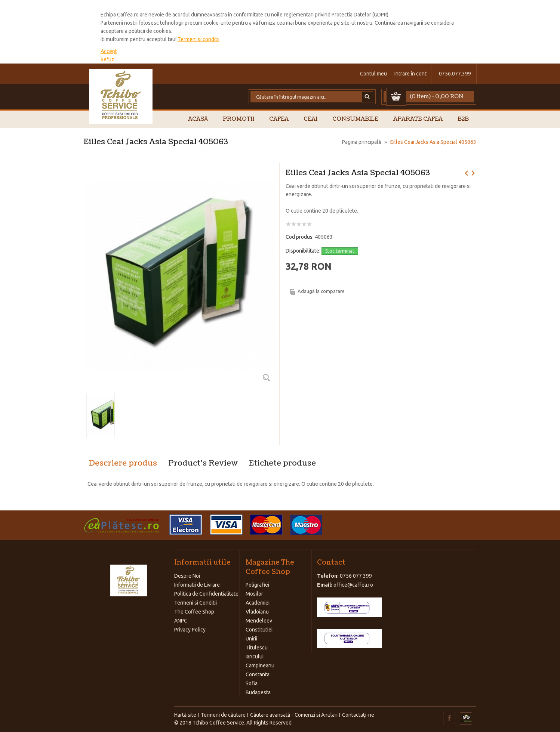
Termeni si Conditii (196, 603)
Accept (109, 51)
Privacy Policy (190, 630)
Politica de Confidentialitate (206, 594)
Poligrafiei (257, 585)
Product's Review (203, 463)
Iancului (255, 657)
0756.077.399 (455, 74)
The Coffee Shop (194, 612)
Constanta (258, 674)
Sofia (252, 683)
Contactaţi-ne (358, 715)
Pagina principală (361, 142)
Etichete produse (282, 463)
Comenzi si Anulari (316, 715)
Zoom (266, 377)
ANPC (181, 621)
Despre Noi (187, 576)
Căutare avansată (270, 715)
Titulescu (257, 648)
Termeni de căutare (223, 715)
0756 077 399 (356, 576)
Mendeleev (259, 621)
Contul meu (373, 74)
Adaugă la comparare (321, 291)
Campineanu (260, 665)
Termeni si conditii (199, 39)
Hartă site (185, 715)
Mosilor (254, 594)
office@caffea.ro (353, 585)
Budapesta (258, 692)
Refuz (107, 59)
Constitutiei (259, 630)
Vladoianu (257, 612)
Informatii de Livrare (197, 585)
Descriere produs (123, 463)
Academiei (258, 603)
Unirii (251, 639)
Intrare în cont (410, 74)
